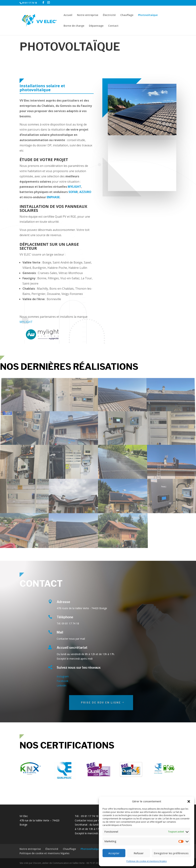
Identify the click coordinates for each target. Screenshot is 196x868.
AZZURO (85, 192)
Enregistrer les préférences (171, 853)
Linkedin (61, 685)
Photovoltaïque (148, 15)
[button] (189, 801)
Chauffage (127, 15)
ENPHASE (53, 197)
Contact (113, 26)
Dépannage (96, 26)
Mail (60, 632)
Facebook (62, 681)
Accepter (114, 853)
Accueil (68, 15)
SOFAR (73, 192)
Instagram (63, 676)
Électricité (109, 15)
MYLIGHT (74, 187)
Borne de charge (74, 26)
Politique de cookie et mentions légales (147, 861)
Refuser (139, 853)
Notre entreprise (88, 15)
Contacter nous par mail (89, 820)
